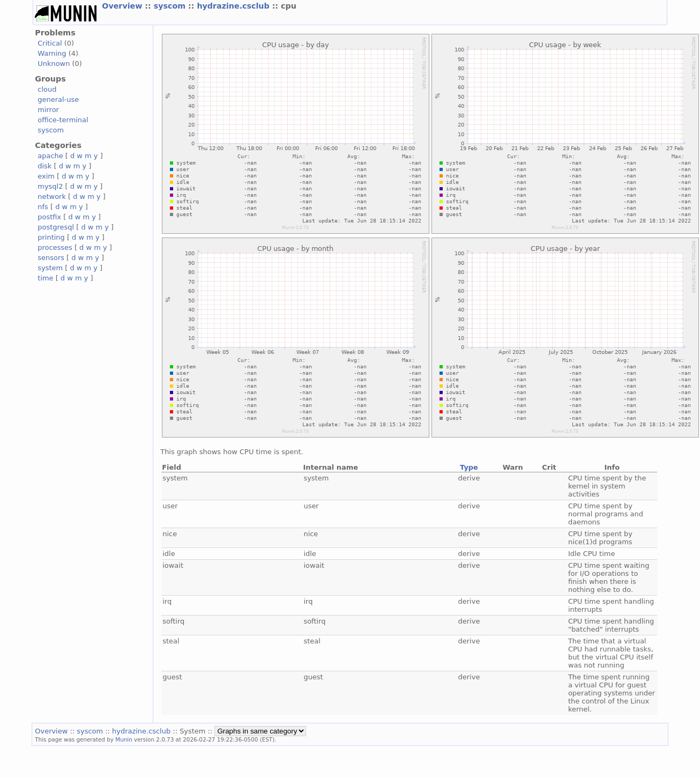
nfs (43, 207)
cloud (47, 89)
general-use (58, 99)
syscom (171, 6)
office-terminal (63, 120)
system (50, 268)
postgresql (56, 227)
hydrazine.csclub (234, 6)
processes (55, 247)
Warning (52, 53)
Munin (124, 739)
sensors (51, 258)
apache (50, 156)
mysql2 (50, 186)
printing (51, 237)
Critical (50, 43)
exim (46, 176)
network (52, 197)
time (45, 278)
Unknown (54, 64)
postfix (49, 217)
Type (469, 467)
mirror (48, 110)
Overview (123, 6)
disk (44, 166)
